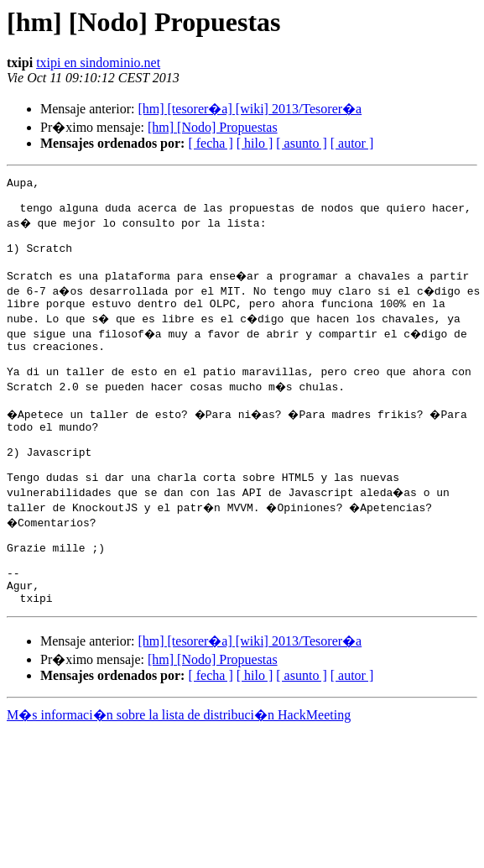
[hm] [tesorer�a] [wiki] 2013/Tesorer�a (250, 109)
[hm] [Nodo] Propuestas (213, 127)
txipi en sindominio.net (98, 63)
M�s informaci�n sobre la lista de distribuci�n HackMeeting (179, 770)
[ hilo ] (255, 143)
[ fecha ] (210, 143)
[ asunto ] (301, 143)
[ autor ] (352, 143)
